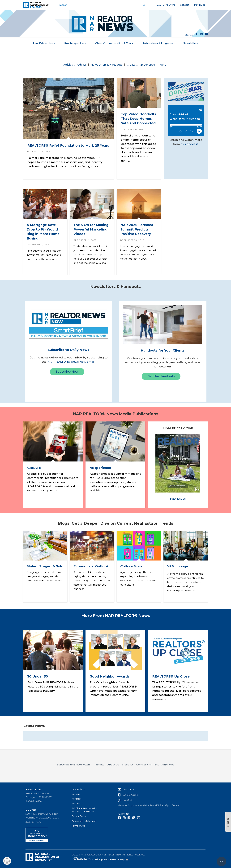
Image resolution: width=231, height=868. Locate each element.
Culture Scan (131, 566)
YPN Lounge (178, 566)
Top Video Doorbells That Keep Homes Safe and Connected (138, 119)
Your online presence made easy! (108, 859)
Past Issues (178, 499)
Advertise (77, 799)
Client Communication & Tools (114, 43)
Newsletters (191, 43)
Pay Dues (200, 5)
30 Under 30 (38, 676)
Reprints (76, 803)
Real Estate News (44, 43)
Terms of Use (78, 826)
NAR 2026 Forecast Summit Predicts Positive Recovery (137, 229)
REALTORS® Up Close (171, 676)
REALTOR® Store (165, 5)
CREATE (34, 468)
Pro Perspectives (75, 43)
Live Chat (127, 800)
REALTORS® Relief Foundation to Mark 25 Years (68, 145)
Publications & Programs (158, 43)
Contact (185, 5)
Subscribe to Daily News (68, 350)
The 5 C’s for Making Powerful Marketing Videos (91, 229)
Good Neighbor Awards (110, 676)
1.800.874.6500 (130, 795)
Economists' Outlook (91, 566)
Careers (76, 794)
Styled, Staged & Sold (45, 566)
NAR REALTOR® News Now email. (71, 362)
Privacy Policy (79, 816)
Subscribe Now (67, 372)
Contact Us (128, 789)
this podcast (189, 144)
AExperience (100, 468)
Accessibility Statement (84, 821)
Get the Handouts (161, 376)
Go (144, 5)
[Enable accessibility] (7, 861)
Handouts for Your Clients (163, 350)
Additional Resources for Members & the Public (84, 810)
